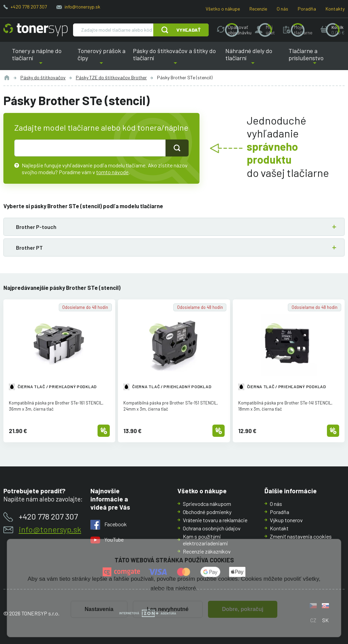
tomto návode (112, 172)
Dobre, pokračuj (243, 609)
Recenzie (258, 9)
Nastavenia (99, 609)
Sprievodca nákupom (207, 504)
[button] (174, 227)
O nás (282, 9)
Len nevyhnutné (168, 609)
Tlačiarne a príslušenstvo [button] (315, 59)
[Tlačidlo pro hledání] (177, 148)
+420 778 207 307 (29, 7)
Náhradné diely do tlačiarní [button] (253, 59)
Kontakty (335, 9)
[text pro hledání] (90, 148)
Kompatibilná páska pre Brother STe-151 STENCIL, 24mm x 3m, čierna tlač (171, 406)
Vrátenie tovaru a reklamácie (215, 520)
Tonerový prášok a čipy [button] (102, 59)
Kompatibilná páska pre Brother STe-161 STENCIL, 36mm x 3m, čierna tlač (56, 406)
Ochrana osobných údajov (212, 528)
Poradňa (307, 9)
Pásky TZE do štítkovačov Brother (111, 77)
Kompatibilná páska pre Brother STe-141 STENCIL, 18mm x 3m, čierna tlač (285, 406)
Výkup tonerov (286, 520)
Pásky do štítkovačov (43, 77)
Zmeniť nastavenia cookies (301, 536)
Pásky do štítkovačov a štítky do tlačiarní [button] (174, 59)
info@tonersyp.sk (82, 7)
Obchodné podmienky (207, 512)
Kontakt (279, 528)
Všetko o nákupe (223, 9)
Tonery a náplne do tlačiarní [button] (41, 59)
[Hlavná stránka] (36, 30)
